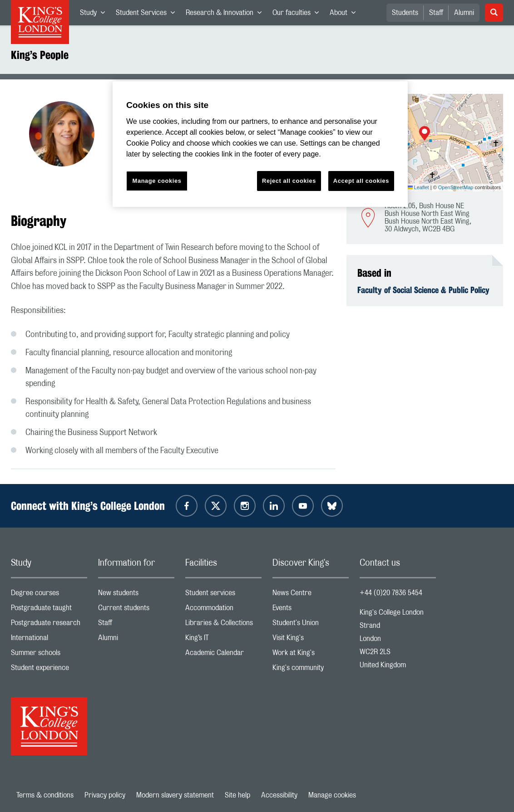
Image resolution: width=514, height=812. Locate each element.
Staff (436, 13)
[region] (260, 144)
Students (405, 13)
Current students (136, 610)
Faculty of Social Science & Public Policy (423, 290)
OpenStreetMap (456, 187)
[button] (425, 134)
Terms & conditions (45, 795)
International (49, 640)
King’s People (40, 55)
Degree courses (49, 595)
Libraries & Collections (223, 625)
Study (95, 15)
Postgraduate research (49, 625)
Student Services (148, 15)
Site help (237, 795)
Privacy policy (105, 795)
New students (136, 595)
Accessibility (279, 795)
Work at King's (311, 655)
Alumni (464, 13)
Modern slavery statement (175, 795)
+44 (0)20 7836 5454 (391, 593)
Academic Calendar (223, 655)
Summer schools (49, 655)
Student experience (49, 670)
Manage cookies (332, 795)
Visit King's (311, 640)
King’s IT (223, 640)
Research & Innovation (226, 15)
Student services (223, 595)
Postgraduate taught (49, 610)
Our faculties (298, 15)
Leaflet (418, 187)
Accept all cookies (361, 181)
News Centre (311, 595)
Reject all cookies (289, 181)
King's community (311, 670)
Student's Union (311, 625)
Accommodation (223, 610)
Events (311, 610)
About (345, 15)
